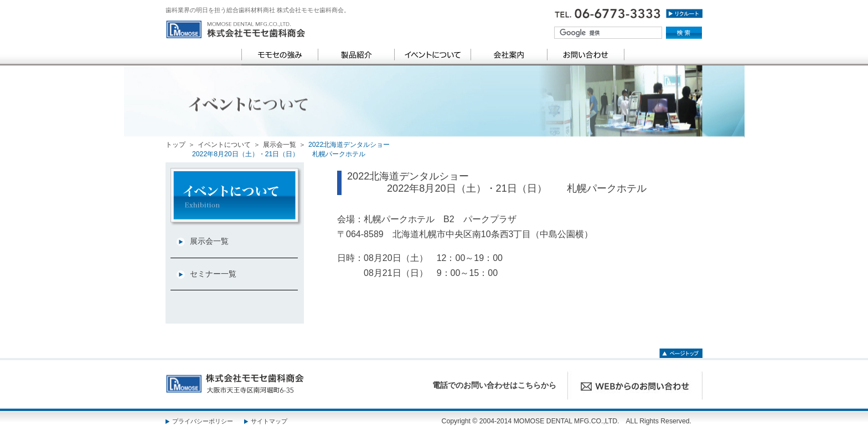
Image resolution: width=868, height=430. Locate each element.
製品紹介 (356, 55)
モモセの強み (280, 55)
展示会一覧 (280, 145)
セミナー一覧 (213, 274)
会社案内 (509, 55)
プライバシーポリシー (203, 421)
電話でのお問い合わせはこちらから (494, 385)
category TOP (236, 197)
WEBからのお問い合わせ (635, 385)
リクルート (684, 16)
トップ (175, 145)
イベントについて (432, 55)
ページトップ (681, 352)
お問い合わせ (586, 55)
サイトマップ (269, 421)
